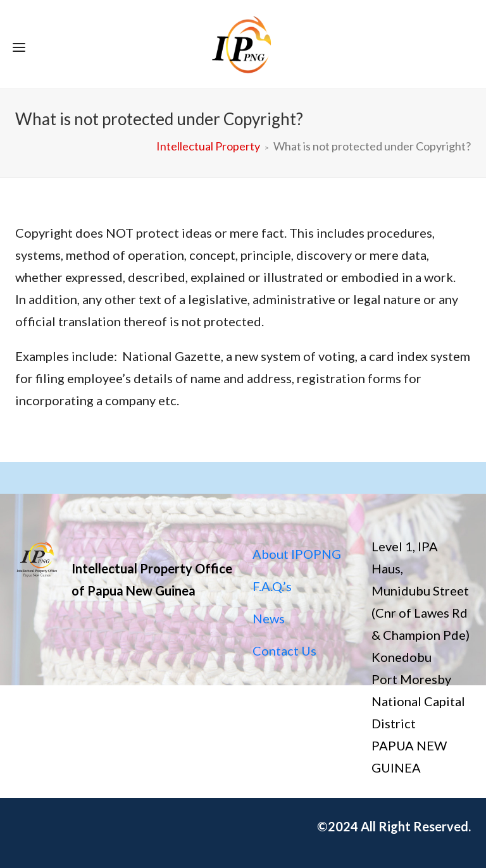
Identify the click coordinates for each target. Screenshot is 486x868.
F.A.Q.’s (272, 586)
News (269, 618)
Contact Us (284, 651)
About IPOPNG (297, 554)
